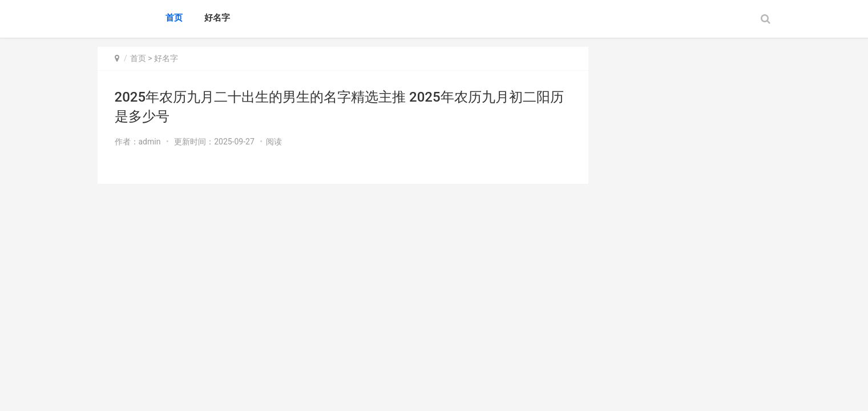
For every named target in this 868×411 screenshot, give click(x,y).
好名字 (217, 18)
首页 (174, 18)
